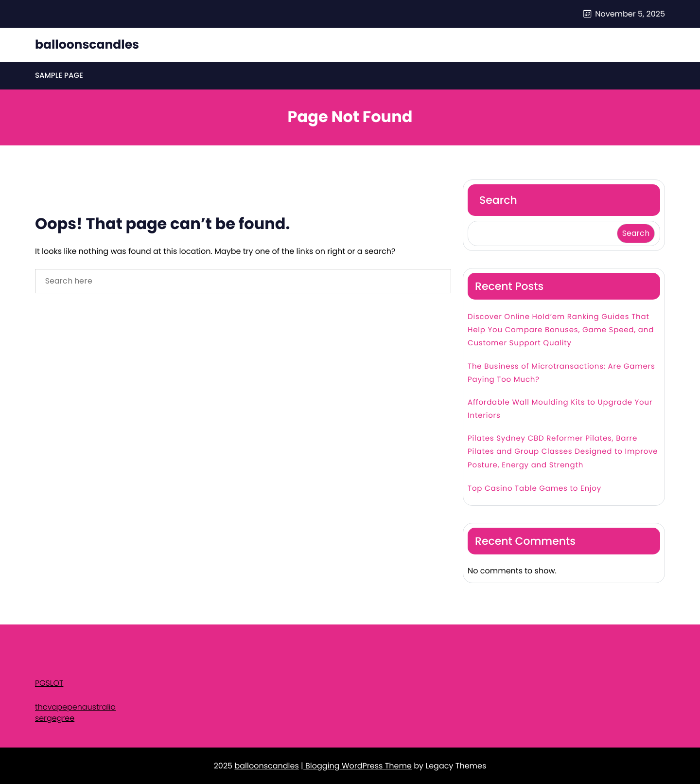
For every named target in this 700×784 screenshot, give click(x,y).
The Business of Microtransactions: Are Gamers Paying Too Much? (561, 373)
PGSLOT (49, 683)
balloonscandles (87, 45)
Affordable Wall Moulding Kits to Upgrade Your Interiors (560, 409)
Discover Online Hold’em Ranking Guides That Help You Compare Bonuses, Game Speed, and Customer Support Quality (561, 330)
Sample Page (59, 76)
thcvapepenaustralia (75, 707)
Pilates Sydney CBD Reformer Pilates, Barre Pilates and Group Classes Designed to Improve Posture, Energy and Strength (563, 452)
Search (498, 200)
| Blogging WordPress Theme (356, 766)
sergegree (55, 718)
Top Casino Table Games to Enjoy (534, 489)
